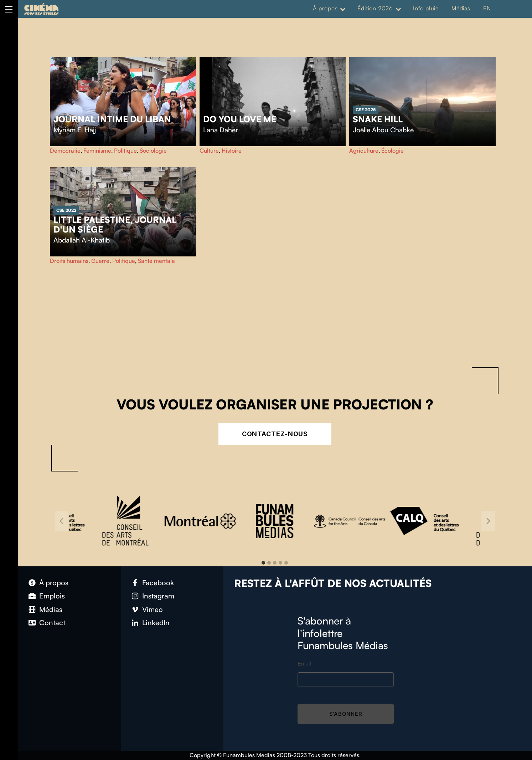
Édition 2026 (375, 8)
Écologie (392, 151)
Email (304, 664)
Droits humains (69, 261)
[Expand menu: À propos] (343, 9)
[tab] (263, 563)
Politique (125, 151)
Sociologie (153, 151)
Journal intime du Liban (112, 119)
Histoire (232, 151)
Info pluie (426, 8)
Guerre (100, 261)
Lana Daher (221, 130)
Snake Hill (378, 119)
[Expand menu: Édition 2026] (398, 9)
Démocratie (65, 151)
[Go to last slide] (62, 521)
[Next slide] (488, 521)
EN (487, 8)
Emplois (52, 596)
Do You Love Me (240, 119)
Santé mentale (156, 261)
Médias (461, 8)
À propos (325, 8)
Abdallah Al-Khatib (82, 240)
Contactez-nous (275, 434)
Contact (52, 623)
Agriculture (364, 151)
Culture (209, 151)
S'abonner (346, 714)
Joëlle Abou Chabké (383, 130)
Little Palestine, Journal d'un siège (115, 225)
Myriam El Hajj (75, 130)
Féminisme (97, 151)
